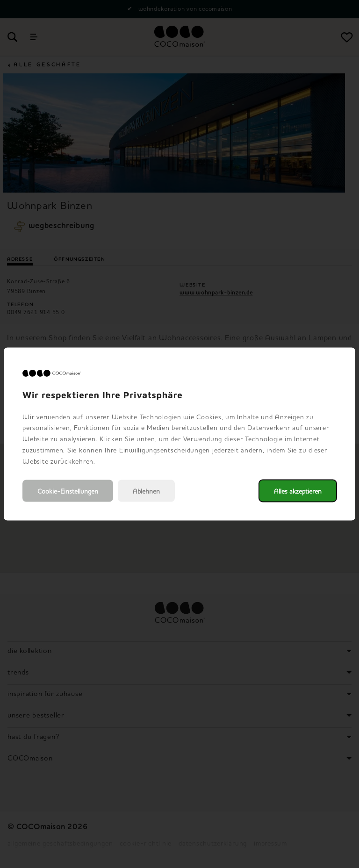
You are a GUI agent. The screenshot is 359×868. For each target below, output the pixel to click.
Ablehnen (146, 491)
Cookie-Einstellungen (68, 491)
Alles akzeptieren (298, 491)
